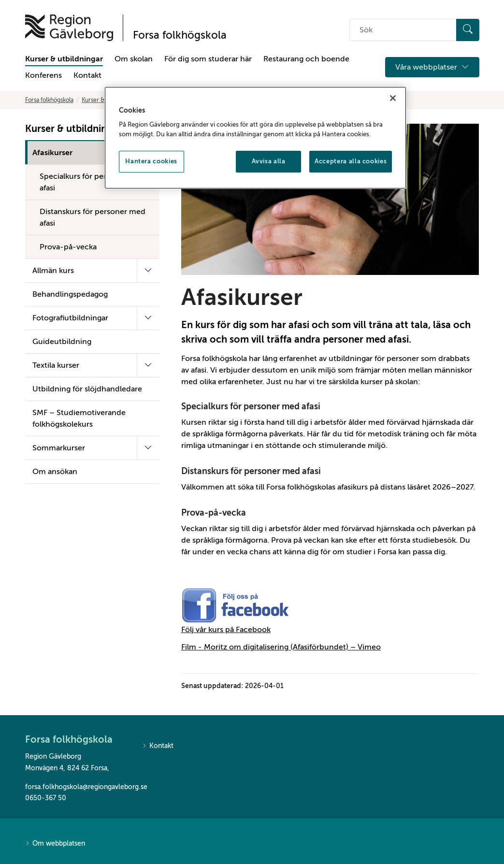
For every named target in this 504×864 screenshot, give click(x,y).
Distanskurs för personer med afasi (93, 217)
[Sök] (468, 30)
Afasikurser (52, 153)
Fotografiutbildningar (70, 318)
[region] (256, 138)
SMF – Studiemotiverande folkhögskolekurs (79, 418)
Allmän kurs (53, 271)
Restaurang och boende (306, 59)
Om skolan (134, 59)
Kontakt (87, 75)
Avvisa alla (269, 161)
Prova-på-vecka (68, 247)
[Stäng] (393, 98)
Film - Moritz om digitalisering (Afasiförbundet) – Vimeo (281, 647)
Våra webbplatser (432, 67)
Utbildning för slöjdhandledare (87, 389)
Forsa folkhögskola (49, 100)
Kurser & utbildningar (64, 59)
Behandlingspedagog (70, 294)
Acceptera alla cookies (351, 161)
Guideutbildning (62, 342)
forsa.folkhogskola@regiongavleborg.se (77, 787)
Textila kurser (56, 365)
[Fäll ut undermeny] (148, 271)
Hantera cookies (151, 161)
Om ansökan (55, 472)
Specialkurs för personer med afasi (92, 182)
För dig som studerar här (208, 59)
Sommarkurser (59, 448)
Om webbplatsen (55, 844)
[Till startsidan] (69, 28)
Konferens (43, 75)
